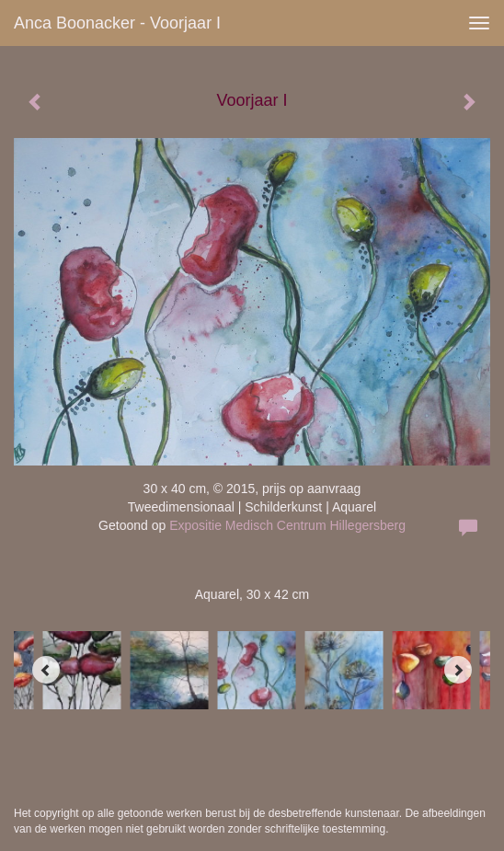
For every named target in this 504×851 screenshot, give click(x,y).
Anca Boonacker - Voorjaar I (117, 23)
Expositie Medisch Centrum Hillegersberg (287, 525)
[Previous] (46, 670)
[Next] (458, 670)
